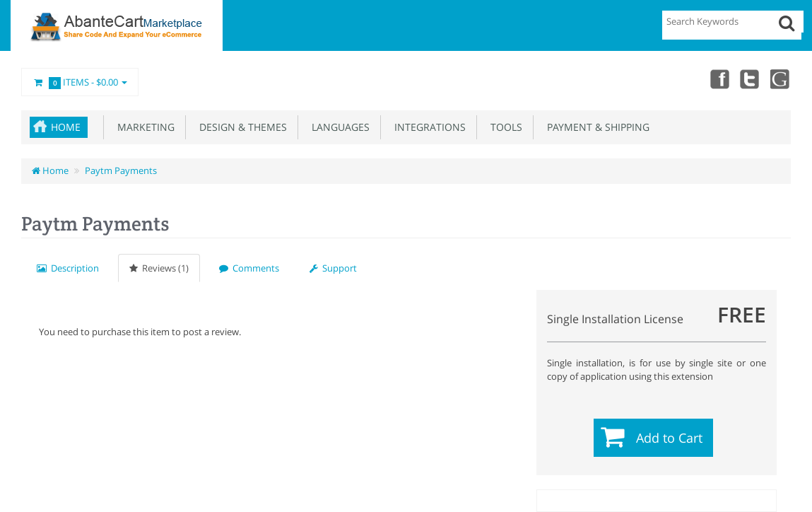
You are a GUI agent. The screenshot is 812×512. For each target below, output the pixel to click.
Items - (80, 83)
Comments (249, 268)
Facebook (719, 78)
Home (66, 127)
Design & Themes (240, 127)
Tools (504, 127)
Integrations (427, 127)
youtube (781, 78)
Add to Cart (669, 438)
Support (333, 268)
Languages (338, 127)
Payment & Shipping (595, 127)
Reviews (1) (159, 268)
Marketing (143, 127)
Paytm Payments (121, 170)
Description (68, 268)
